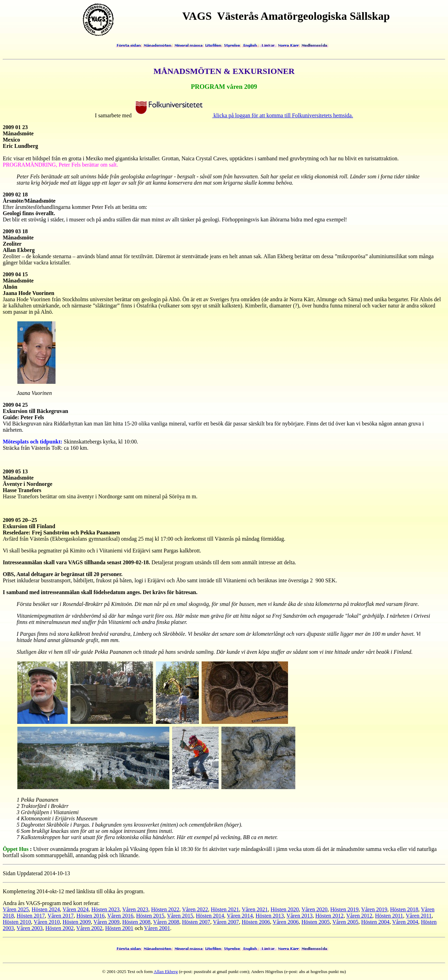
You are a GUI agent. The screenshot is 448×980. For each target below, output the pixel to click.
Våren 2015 (180, 916)
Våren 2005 (345, 922)
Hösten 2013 (270, 916)
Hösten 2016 (90, 916)
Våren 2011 (419, 916)
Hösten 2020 (285, 909)
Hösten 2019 (344, 909)
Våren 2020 (315, 909)
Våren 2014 (240, 916)
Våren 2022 (195, 909)
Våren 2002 (89, 928)
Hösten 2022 (165, 909)
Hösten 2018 (404, 909)
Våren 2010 (47, 922)
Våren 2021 (255, 909)
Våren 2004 (405, 922)
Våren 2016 (120, 916)
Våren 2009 (106, 922)
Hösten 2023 (105, 909)
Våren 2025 (16, 909)
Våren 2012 (359, 916)
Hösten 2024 (46, 909)
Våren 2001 (157, 928)
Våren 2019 (374, 909)
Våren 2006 (286, 922)
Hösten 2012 (329, 916)
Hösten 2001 (119, 928)
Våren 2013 (300, 916)
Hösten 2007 (196, 922)
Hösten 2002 (60, 928)
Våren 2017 (61, 916)
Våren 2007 (226, 922)
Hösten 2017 (31, 916)
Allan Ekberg (166, 971)
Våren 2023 (135, 909)
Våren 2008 (166, 922)
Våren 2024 (75, 909)
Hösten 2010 (17, 922)
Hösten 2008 (136, 922)
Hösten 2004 (375, 922)
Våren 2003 (30, 928)
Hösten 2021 (225, 909)
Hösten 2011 (389, 916)
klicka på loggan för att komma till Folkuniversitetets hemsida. (243, 115)
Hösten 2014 (210, 916)
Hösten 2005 (316, 922)
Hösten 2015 (150, 916)
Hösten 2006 (256, 922)
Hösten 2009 (77, 922)
